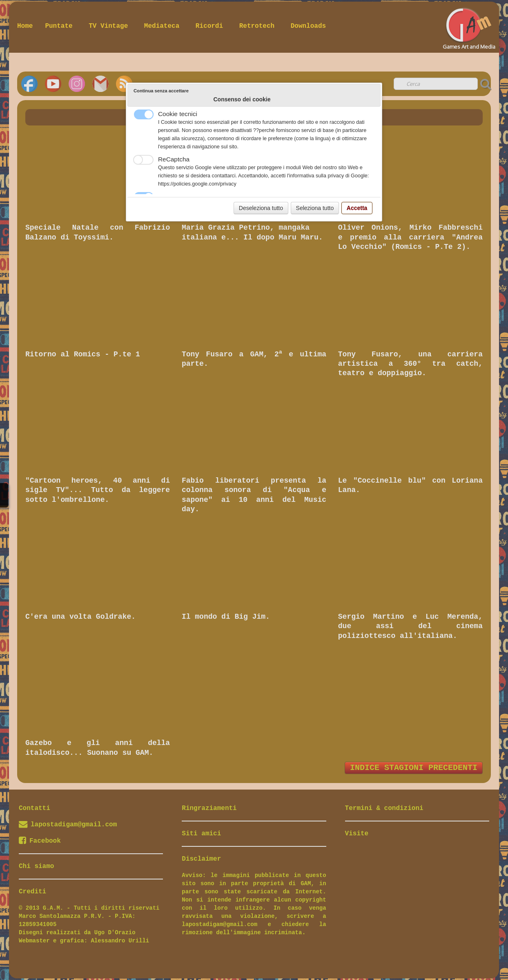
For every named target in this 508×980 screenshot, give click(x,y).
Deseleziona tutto (261, 208)
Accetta (357, 208)
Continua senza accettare (161, 91)
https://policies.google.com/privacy (197, 184)
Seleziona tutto (315, 208)
